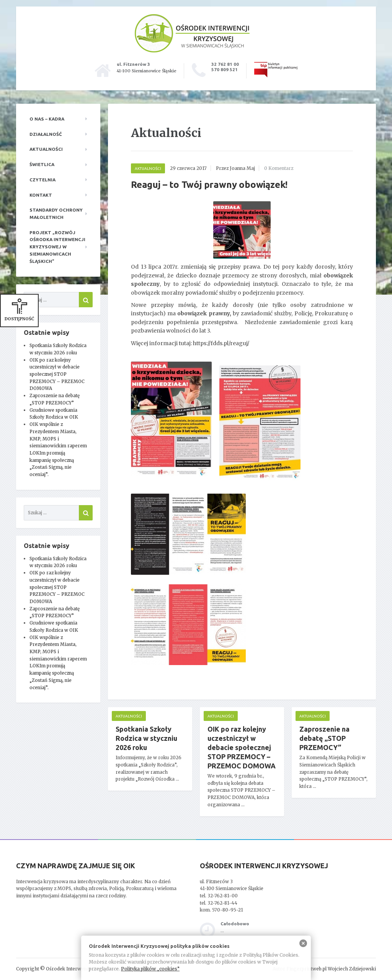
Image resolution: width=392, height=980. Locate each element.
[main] (242, 471)
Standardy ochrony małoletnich (56, 214)
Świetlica (42, 164)
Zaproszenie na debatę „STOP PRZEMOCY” (324, 738)
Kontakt (41, 195)
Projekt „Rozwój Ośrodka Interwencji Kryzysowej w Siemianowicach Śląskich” (57, 247)
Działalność (46, 134)
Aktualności (46, 149)
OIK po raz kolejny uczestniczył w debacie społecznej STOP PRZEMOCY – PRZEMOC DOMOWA (57, 374)
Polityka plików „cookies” (150, 969)
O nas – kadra (47, 119)
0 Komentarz (279, 168)
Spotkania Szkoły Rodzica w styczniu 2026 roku (146, 738)
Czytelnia (42, 180)
